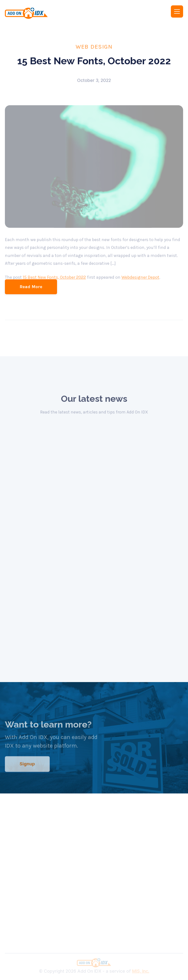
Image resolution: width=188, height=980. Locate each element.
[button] (177, 11)
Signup (27, 770)
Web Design (94, 46)
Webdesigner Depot (140, 283)
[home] (46, 13)
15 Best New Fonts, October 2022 (54, 283)
